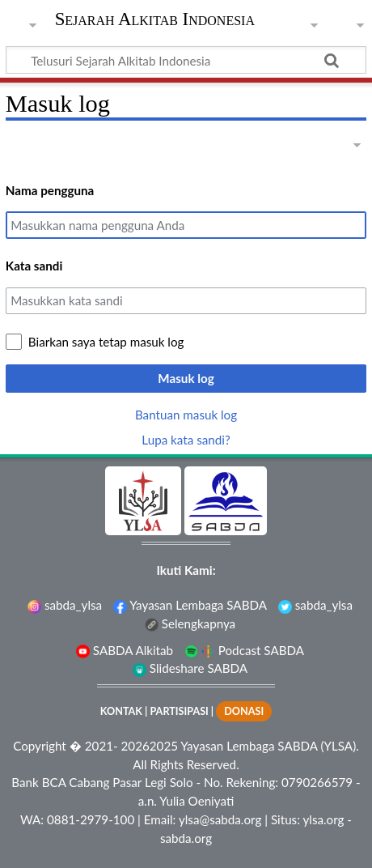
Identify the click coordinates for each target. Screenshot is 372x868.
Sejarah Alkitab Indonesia (155, 21)
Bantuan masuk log (186, 415)
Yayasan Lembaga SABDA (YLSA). (269, 746)
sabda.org (186, 838)
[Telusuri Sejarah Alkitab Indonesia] (186, 60)
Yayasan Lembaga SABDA (190, 605)
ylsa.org (324, 819)
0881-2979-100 (91, 819)
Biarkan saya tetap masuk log (106, 342)
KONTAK (121, 711)
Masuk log (186, 378)
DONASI (244, 711)
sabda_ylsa (65, 605)
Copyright (40, 746)
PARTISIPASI (179, 711)
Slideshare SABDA (190, 668)
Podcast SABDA (244, 650)
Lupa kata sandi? (186, 440)
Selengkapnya (190, 623)
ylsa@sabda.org (220, 819)
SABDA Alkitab (125, 650)
